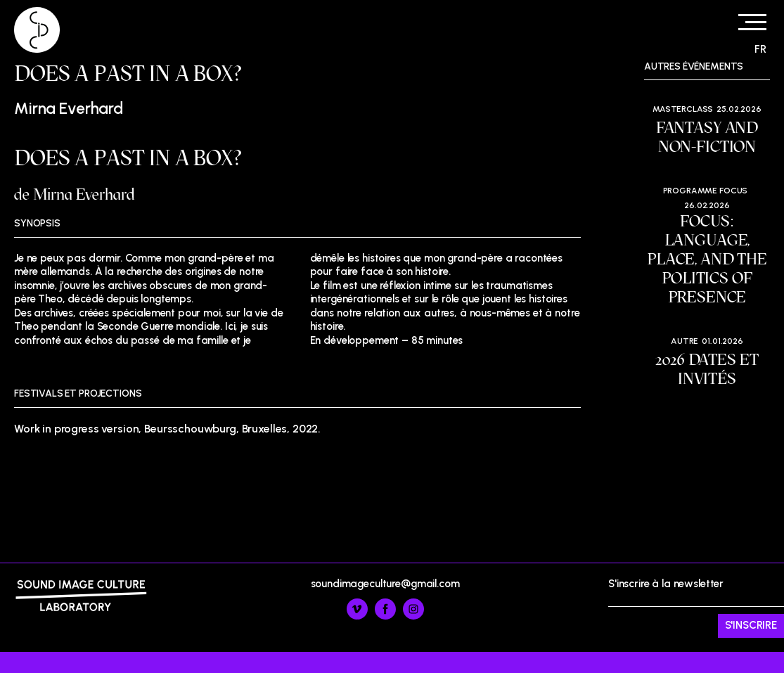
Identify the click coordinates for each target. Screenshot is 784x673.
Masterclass (683, 109)
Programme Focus (706, 191)
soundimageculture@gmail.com (385, 584)
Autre (685, 341)
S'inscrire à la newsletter (696, 608)
